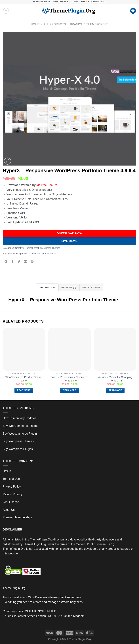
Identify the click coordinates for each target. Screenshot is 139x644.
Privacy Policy (12, 487)
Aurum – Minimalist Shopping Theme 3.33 (115, 379)
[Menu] (6, 11)
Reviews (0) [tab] (69, 287)
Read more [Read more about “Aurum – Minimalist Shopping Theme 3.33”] (115, 390)
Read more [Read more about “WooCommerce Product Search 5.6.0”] (24, 390)
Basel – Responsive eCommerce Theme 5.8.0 (69, 379)
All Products (55, 24)
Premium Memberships (18, 517)
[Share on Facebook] (13, 262)
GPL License (11, 502)
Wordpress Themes (50, 248)
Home (35, 24)
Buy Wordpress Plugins (18, 449)
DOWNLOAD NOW (70, 233)
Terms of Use (11, 479)
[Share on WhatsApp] (6, 262)
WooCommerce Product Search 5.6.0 (24, 379)
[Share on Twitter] (19, 262)
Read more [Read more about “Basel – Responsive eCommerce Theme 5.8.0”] (69, 390)
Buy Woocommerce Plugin (20, 434)
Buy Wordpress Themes (18, 441)
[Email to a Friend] (26, 262)
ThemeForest (97, 24)
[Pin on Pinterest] (32, 262)
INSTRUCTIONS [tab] (91, 287)
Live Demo (69, 241)
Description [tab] (47, 287)
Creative (20, 248)
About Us (9, 510)
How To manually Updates (20, 418)
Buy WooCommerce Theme (21, 426)
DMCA (7, 471)
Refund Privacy (13, 494)
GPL (23, 213)
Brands (76, 24)
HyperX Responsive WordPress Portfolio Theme (32, 254)
